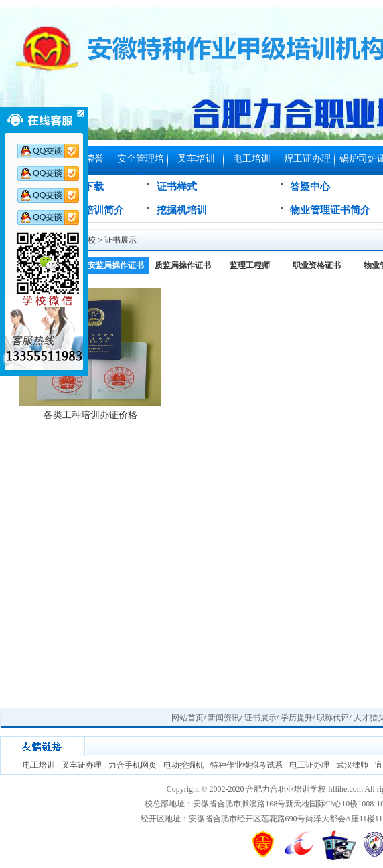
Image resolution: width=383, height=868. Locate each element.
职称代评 (333, 718)
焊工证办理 (307, 159)
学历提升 (297, 718)
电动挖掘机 (183, 765)
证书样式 (177, 187)
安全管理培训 (141, 164)
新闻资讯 (224, 718)
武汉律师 (352, 765)
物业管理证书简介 (330, 210)
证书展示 (121, 240)
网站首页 (187, 718)
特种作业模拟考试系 (246, 765)
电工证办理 (309, 765)
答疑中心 (310, 187)
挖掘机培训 (182, 210)
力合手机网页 (133, 765)
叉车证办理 (82, 765)
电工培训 (252, 159)
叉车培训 (196, 159)
